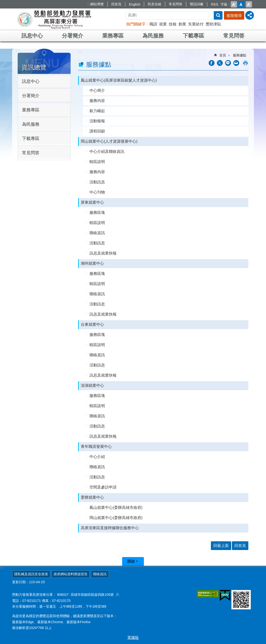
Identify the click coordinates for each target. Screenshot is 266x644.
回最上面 (221, 546)
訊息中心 (32, 36)
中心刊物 (97, 192)
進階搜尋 (234, 16)
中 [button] (241, 4)
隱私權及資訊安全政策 (31, 574)
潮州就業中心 (92, 263)
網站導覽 (97, 4)
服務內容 (97, 101)
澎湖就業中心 (92, 385)
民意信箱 (155, 4)
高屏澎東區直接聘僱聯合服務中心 (110, 528)
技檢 (173, 24)
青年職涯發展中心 (96, 446)
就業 (163, 24)
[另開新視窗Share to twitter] (220, 63)
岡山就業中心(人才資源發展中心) (109, 141)
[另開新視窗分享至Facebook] (212, 63)
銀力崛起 (97, 111)
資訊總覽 (34, 67)
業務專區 (113, 36)
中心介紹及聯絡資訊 (107, 151)
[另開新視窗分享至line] (228, 63)
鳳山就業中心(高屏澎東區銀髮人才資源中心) (119, 80)
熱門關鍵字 (136, 24)
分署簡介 (73, 36)
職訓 (153, 24)
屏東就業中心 (92, 202)
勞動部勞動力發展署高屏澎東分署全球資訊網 (54, 19)
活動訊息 (97, 182)
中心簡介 (97, 90)
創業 (182, 24)
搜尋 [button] (218, 15)
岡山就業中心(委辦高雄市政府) (116, 518)
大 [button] (249, 4)
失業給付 (196, 24)
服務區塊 (97, 213)
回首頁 (116, 4)
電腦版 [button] (133, 638)
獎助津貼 (213, 24)
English (135, 4)
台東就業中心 (92, 324)
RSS (214, 4)
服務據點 (240, 55)
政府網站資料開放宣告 (71, 574)
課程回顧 (97, 131)
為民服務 (153, 36)
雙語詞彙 (197, 4)
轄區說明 (97, 162)
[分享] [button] (250, 15)
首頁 (223, 55)
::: (88, 4)
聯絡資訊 (97, 233)
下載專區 (193, 36)
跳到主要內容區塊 (3, 3)
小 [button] (234, 4)
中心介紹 (97, 457)
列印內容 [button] (245, 63)
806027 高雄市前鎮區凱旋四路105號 (88, 595)
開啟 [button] (131, 561)
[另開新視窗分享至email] (236, 63)
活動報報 (97, 121)
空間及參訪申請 (103, 487)
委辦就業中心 (92, 497)
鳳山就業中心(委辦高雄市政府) (116, 508)
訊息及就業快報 (103, 253)
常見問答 (176, 4)
